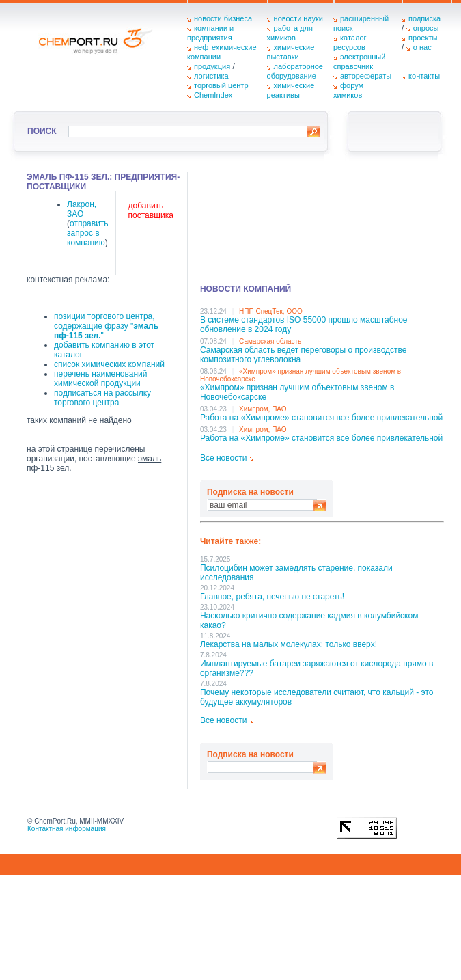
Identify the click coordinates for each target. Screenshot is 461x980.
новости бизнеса (223, 18)
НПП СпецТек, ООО (271, 311)
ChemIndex (213, 95)
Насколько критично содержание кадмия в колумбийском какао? (309, 621)
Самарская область (270, 341)
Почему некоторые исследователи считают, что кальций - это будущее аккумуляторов (317, 697)
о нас (422, 47)
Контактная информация (67, 829)
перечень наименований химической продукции (100, 379)
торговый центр (221, 85)
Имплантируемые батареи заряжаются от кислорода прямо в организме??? (317, 668)
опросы (426, 28)
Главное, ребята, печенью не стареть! (272, 597)
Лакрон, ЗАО (82, 209)
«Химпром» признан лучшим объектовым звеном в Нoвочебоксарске (297, 392)
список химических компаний (109, 364)
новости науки (298, 18)
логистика (211, 76)
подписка (424, 18)
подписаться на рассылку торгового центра (102, 398)
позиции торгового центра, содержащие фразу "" (106, 326)
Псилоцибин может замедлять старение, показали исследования (296, 573)
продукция (212, 66)
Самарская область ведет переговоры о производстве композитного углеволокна (304, 355)
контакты (424, 76)
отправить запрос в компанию (88, 233)
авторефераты (366, 76)
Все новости (223, 458)
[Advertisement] (267, 223)
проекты (423, 38)
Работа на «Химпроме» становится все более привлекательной (321, 418)
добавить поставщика (151, 210)
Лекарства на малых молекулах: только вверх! (289, 644)
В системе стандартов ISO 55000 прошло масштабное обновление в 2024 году (304, 325)
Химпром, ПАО (263, 409)
